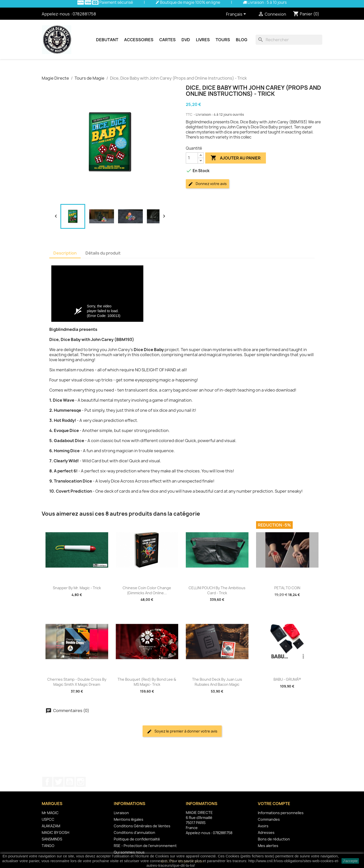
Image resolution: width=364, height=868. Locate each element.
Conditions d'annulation (134, 832)
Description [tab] (65, 253)
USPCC (48, 819)
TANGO (48, 846)
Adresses (266, 832)
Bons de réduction (274, 839)
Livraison (121, 813)
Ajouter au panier (236, 158)
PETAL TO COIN (287, 588)
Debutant (107, 40)
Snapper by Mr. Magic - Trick (77, 588)
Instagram (81, 782)
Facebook (47, 782)
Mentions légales (129, 819)
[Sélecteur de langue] (237, 14)
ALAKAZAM (51, 826)
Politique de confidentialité (137, 839)
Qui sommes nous (129, 852)
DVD (186, 40)
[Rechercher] (289, 40)
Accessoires (139, 40)
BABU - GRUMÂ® (287, 679)
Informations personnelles (281, 813)
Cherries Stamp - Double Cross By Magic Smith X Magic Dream (77, 682)
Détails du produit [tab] (103, 253)
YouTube (70, 782)
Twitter (58, 782)
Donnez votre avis (207, 184)
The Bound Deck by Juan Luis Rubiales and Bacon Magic (217, 682)
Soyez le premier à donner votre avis (182, 731)
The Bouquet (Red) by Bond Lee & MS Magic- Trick (147, 682)
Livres (203, 40)
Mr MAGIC (50, 813)
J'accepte (350, 861)
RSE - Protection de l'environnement (145, 846)
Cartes (167, 40)
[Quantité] (192, 158)
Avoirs (263, 826)
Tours (223, 40)
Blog (242, 40)
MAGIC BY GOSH (55, 832)
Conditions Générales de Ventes (142, 826)
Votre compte (274, 804)
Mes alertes (268, 846)
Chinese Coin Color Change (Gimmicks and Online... (147, 590)
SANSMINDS (52, 839)
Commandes (269, 819)
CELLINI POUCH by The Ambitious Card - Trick (217, 590)
